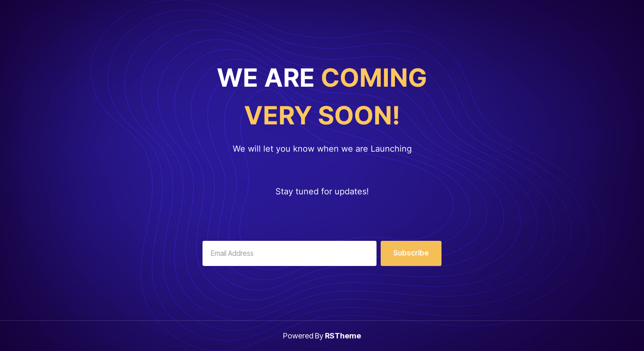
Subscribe (411, 253)
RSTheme (343, 336)
